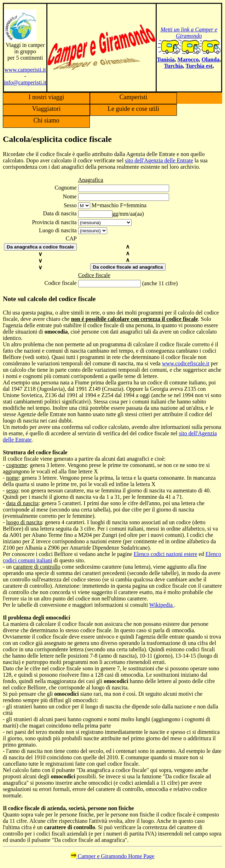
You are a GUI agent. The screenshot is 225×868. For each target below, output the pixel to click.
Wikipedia (162, 605)
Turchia (173, 66)
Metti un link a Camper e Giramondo (189, 33)
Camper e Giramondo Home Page (113, 856)
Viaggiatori (47, 109)
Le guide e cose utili (133, 109)
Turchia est (199, 66)
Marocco (188, 59)
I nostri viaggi (47, 97)
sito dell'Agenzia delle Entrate (159, 160)
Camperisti (134, 97)
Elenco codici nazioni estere (166, 554)
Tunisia (166, 59)
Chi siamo (46, 120)
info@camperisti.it (25, 82)
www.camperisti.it (25, 70)
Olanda (211, 59)
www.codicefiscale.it (186, 363)
